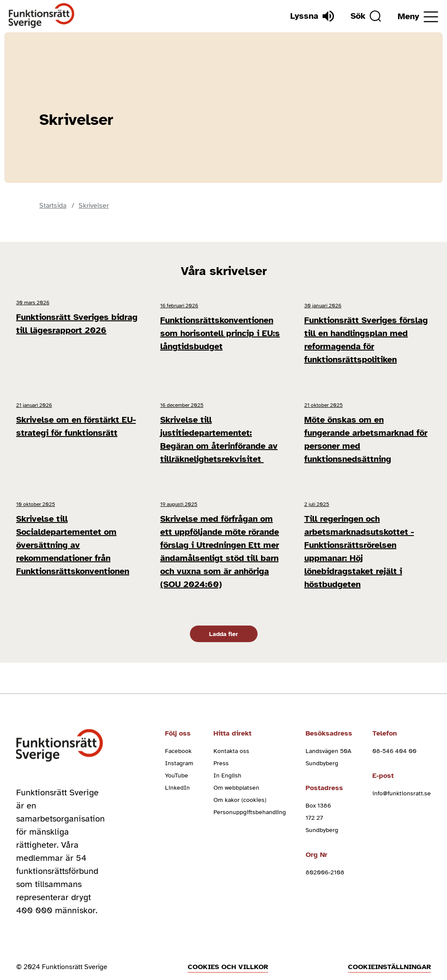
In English (227, 751)
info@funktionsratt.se (402, 769)
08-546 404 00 (394, 727)
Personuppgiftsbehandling (250, 788)
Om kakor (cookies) (240, 776)
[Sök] (364, 16)
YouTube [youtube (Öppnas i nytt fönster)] (177, 751)
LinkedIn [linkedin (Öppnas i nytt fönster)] (177, 764)
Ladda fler (223, 610)
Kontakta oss (231, 727)
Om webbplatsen (236, 764)
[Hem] (42, 16)
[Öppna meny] (418, 17)
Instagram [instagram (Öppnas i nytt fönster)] (179, 739)
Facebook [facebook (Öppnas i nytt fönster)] (178, 727)
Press (221, 739)
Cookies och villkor (228, 943)
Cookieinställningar (389, 943)
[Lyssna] (308, 16)
